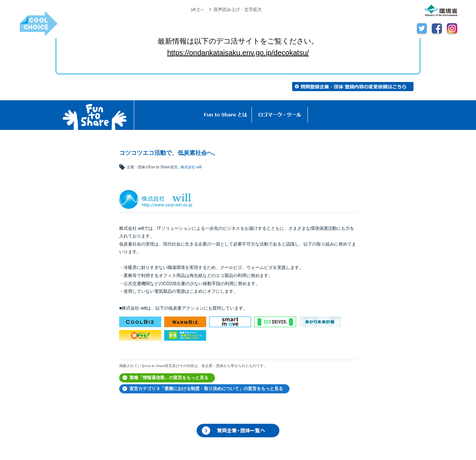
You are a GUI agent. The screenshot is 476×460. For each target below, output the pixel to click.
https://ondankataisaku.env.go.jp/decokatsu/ (238, 53)
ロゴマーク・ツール (280, 115)
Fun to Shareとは (226, 115)
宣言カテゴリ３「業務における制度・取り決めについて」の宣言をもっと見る (206, 389)
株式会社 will (191, 167)
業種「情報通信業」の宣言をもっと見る (169, 378)
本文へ (198, 10)
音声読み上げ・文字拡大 (238, 10)
